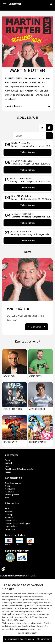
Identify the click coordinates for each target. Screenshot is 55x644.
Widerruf (9, 517)
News (8, 486)
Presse (8, 472)
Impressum (10, 529)
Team (8, 460)
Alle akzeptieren (44, 639)
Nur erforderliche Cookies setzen (19, 639)
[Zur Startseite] (15, 5)
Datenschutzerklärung (19, 629)
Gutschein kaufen (13, 483)
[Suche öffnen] (51, 4)
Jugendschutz (11, 526)
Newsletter (10, 489)
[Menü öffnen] (5, 4)
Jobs (7, 466)
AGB (7, 509)
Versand (9, 512)
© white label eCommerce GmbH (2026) (18, 576)
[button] (42, 128)
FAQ (7, 498)
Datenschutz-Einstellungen (17, 523)
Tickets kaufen (27, 152)
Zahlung (9, 515)
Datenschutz (11, 520)
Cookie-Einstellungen (27, 633)
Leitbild (8, 463)
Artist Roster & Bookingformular (19, 469)
